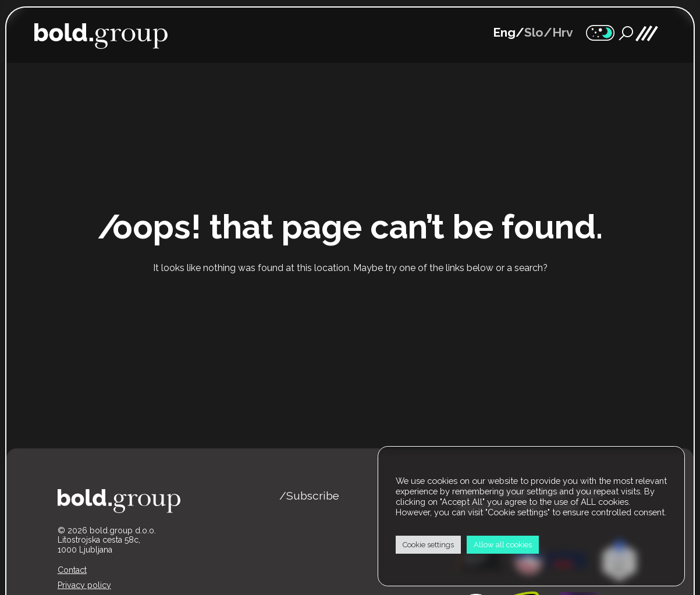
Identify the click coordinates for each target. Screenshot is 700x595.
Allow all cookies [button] (503, 545)
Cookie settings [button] (428, 545)
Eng (504, 32)
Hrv (563, 32)
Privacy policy (84, 585)
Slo (534, 32)
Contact (72, 570)
